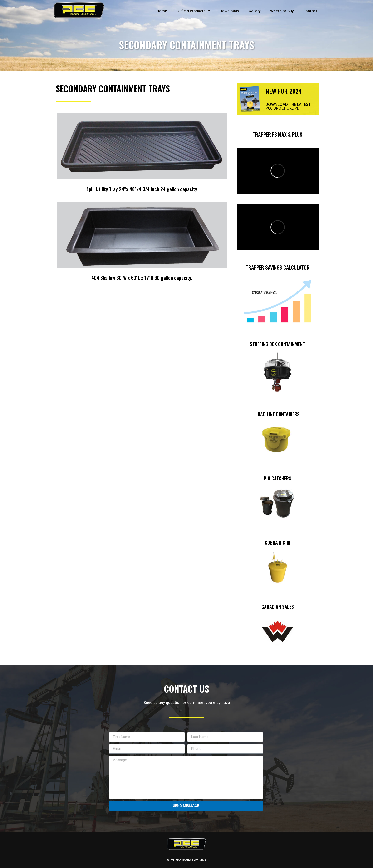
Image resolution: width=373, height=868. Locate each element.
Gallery (255, 11)
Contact (310, 11)
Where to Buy (282, 11)
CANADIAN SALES (278, 607)
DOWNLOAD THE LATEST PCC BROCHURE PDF (288, 106)
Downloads (229, 11)
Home (162, 11)
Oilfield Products (193, 11)
